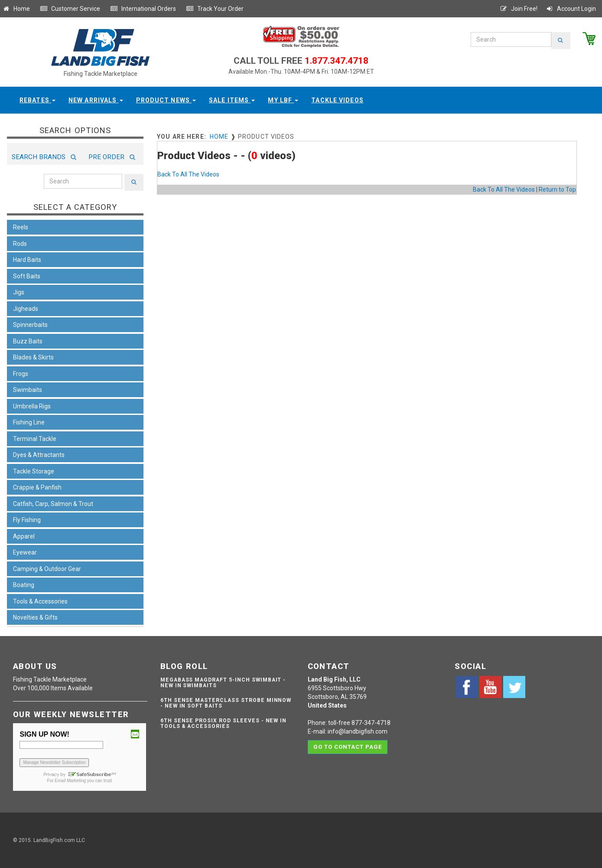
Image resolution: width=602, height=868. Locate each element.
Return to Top (557, 189)
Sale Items (232, 100)
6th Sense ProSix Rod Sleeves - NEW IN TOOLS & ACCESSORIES (224, 723)
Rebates (37, 100)
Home (16, 9)
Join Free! (519, 9)
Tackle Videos (337, 100)
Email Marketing (70, 781)
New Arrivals (96, 100)
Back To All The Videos (188, 174)
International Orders (143, 9)
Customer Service (70, 9)
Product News (166, 100)
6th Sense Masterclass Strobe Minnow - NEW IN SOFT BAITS (226, 703)
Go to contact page (348, 747)
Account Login (571, 9)
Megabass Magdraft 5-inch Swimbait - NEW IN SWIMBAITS (223, 683)
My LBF (283, 100)
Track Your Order (215, 9)
